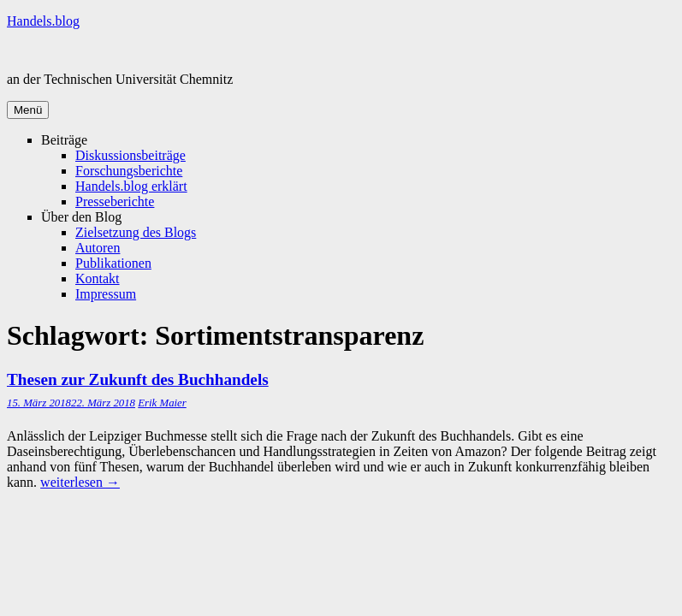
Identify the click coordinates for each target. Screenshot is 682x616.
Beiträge (64, 140)
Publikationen (113, 263)
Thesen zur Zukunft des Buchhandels (138, 379)
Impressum (106, 294)
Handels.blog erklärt (131, 186)
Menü (28, 110)
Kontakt (98, 278)
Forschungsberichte (129, 171)
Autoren (98, 248)
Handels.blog (43, 21)
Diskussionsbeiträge (130, 155)
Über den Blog (81, 217)
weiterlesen (80, 482)
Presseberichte (115, 201)
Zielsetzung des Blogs (136, 232)
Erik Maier (162, 403)
